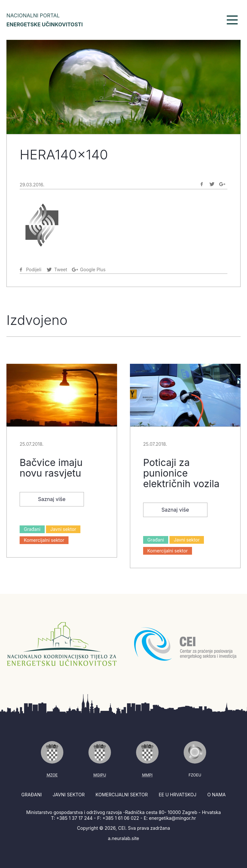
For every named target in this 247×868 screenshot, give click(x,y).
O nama (216, 795)
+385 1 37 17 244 (74, 818)
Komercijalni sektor (44, 540)
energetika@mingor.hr (172, 818)
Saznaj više (52, 499)
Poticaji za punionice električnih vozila (181, 473)
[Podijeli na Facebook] (202, 184)
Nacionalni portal (45, 20)
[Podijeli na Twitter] (212, 184)
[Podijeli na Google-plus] (222, 184)
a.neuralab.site (124, 838)
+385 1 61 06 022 (121, 818)
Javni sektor (63, 529)
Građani (32, 529)
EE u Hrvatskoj (177, 795)
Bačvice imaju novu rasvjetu (51, 468)
